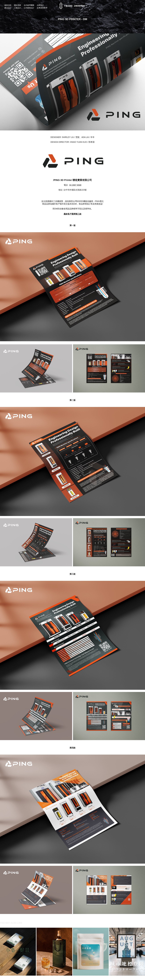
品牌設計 (40, 5)
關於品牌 (18, 5)
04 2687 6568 (75, 185)
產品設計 (8, 8)
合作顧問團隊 (29, 5)
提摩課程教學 (42, 8)
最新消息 (8, 5)
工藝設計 (18, 8)
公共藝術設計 (29, 8)
